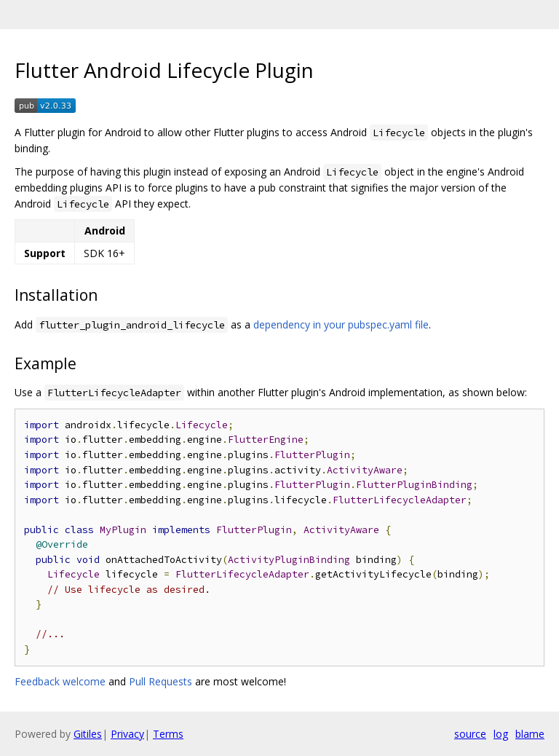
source (470, 734)
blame (530, 734)
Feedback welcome (60, 681)
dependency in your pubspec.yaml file (341, 324)
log (501, 734)
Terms (168, 734)
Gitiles (88, 734)
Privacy (127, 734)
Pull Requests (160, 681)
